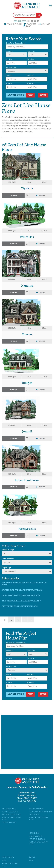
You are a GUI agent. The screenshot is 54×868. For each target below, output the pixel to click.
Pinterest (28, 21)
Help (4, 866)
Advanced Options (16, 95)
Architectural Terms (10, 863)
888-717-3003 (20, 21)
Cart (28, 26)
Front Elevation (10, 571)
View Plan (13, 195)
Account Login (14, 24)
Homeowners (36, 809)
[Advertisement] (27, 742)
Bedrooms (9, 51)
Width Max (30, 75)
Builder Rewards (36, 836)
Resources (8, 857)
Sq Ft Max (31, 59)
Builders (34, 833)
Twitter (35, 21)
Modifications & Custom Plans (11, 819)
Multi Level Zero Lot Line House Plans (22, 590)
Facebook (32, 21)
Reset (30, 95)
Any (9, 55)
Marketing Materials (37, 839)
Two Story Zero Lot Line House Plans (21, 601)
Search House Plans (10, 812)
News (31, 861)
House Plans (9, 809)
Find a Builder (34, 815)
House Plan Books (9, 822)
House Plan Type (11, 67)
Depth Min (9, 83)
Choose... (11, 71)
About (32, 857)
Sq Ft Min (9, 59)
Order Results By (8, 559)
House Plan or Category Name (15, 43)
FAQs (4, 861)
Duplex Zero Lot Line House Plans (20, 606)
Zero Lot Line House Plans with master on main (24, 583)
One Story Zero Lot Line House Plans (21, 595)
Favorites (31, 24)
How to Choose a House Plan (41, 812)
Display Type (7, 568)
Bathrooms (31, 51)
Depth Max (30, 83)
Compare (46, 24)
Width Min (9, 75)
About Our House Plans (11, 815)
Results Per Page (8, 550)
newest (7, 563)
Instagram (38, 21)
